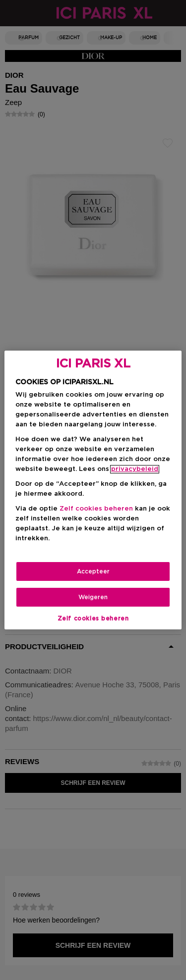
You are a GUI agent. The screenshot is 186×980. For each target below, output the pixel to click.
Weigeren (93, 597)
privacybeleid (135, 469)
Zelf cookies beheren (96, 509)
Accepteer (93, 571)
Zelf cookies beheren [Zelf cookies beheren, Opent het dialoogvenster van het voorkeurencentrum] (93, 619)
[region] (93, 490)
